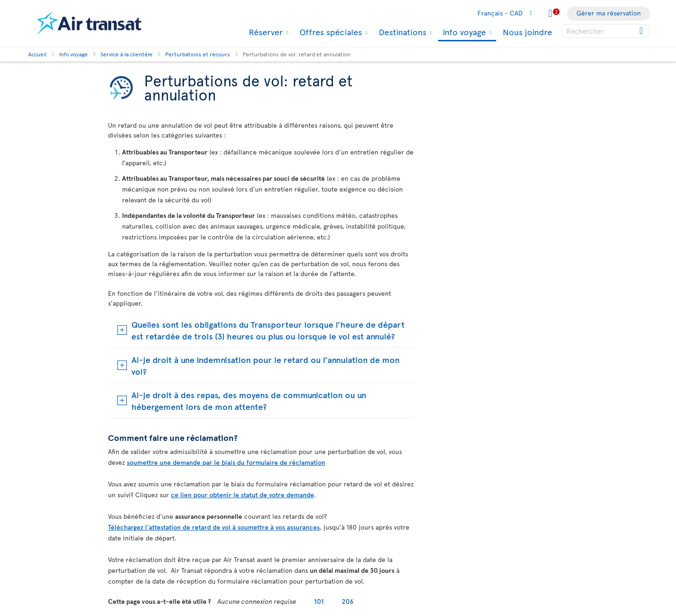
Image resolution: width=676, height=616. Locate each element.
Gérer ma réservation (609, 13)
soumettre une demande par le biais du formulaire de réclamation (226, 462)
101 (319, 601)
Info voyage (463, 33)
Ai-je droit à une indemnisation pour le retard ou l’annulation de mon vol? (265, 365)
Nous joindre (527, 32)
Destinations (401, 32)
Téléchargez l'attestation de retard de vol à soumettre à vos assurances (214, 527)
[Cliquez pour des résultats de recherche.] (642, 31)
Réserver (265, 32)
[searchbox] (606, 31)
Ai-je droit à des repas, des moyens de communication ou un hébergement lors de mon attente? (249, 400)
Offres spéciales (330, 32)
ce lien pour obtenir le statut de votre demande (242, 495)
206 (348, 601)
